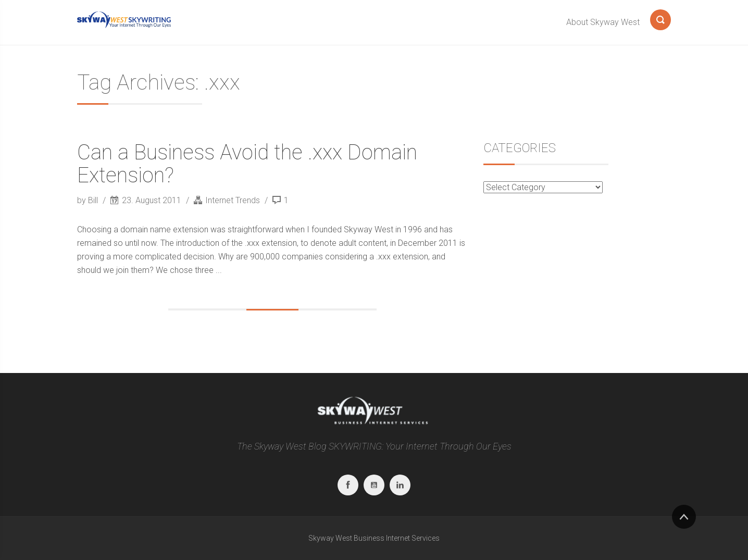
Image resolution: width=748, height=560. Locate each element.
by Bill (89, 200)
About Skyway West (603, 22)
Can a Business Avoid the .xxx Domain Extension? (247, 164)
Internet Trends (233, 200)
